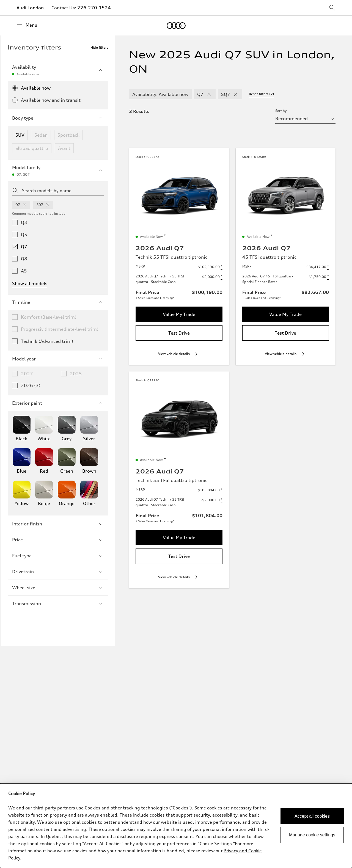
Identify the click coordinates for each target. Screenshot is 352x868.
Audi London (30, 8)
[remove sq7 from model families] (48, 205)
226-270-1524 (94, 8)
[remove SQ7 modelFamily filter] (236, 94)
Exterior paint (58, 403)
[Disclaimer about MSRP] (222, 267)
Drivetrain (58, 572)
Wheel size (58, 588)
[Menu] (27, 25)
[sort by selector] (305, 119)
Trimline (58, 302)
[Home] (176, 26)
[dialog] (176, 826)
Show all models (30, 283)
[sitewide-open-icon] (332, 8)
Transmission (58, 604)
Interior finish (58, 524)
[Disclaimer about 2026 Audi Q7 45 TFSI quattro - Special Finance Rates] (328, 277)
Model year (58, 359)
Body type (58, 118)
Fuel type (58, 556)
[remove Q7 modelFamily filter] (209, 94)
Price (58, 540)
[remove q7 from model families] (24, 205)
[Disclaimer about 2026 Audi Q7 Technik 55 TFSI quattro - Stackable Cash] (222, 277)
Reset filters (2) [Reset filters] (262, 94)
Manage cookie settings (312, 835)
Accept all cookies (312, 816)
